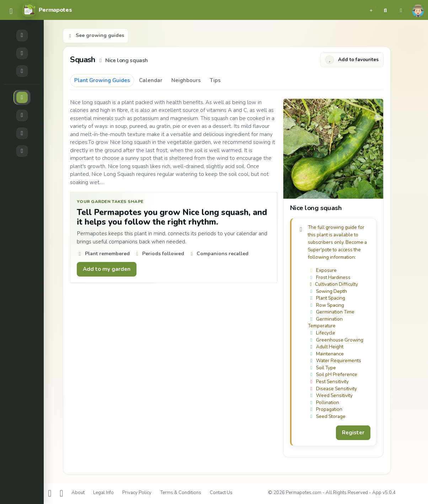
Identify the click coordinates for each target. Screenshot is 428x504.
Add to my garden (107, 269)
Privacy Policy (137, 493)
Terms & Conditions (181, 493)
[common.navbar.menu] (11, 12)
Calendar (151, 80)
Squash (84, 60)
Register (353, 433)
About (78, 493)
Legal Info (103, 493)
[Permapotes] (47, 10)
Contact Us (221, 493)
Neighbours (186, 80)
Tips (215, 80)
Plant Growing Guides (102, 80)
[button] (371, 10)
